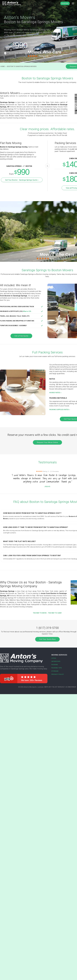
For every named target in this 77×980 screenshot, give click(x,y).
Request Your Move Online (47, 442)
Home (3, 66)
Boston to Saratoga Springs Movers (22, 66)
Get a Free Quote (21, 336)
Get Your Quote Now (47, 639)
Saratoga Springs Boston (16, 166)
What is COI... (28, 311)
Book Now (65, 3)
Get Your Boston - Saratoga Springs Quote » (22, 180)
